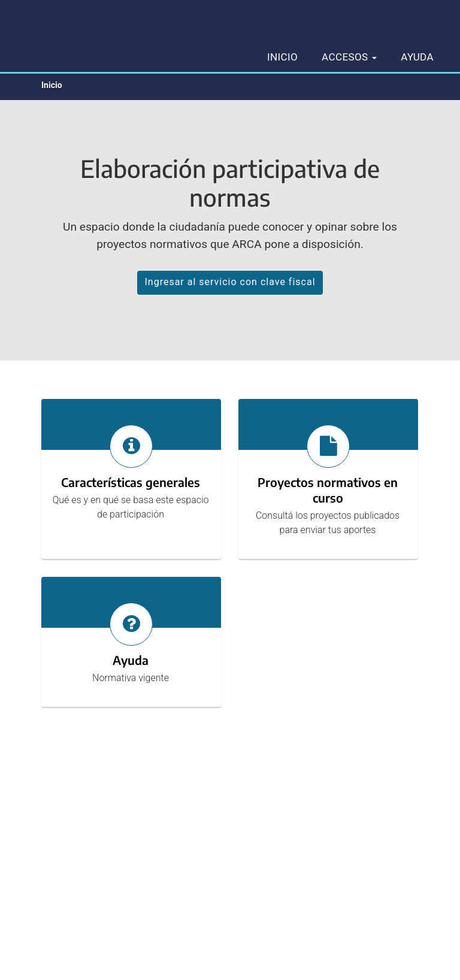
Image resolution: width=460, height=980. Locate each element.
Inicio (282, 57)
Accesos (349, 57)
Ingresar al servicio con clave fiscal (230, 282)
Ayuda (417, 57)
